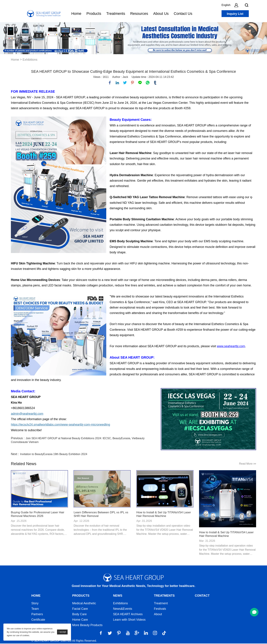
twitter (125, 83)
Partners (37, 615)
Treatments (116, 14)
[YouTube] (128, 633)
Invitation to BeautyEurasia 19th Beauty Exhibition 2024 (54, 455)
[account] (236, 5)
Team (35, 609)
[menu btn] (254, 612)
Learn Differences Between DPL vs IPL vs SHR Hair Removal (102, 514)
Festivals (160, 609)
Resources (139, 14)
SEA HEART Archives (128, 615)
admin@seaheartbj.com (27, 414)
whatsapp (148, 83)
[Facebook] (101, 633)
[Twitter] (110, 633)
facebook (110, 83)
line (140, 83)
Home (76, 14)
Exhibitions (30, 60)
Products (94, 14)
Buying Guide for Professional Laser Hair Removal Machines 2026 (39, 514)
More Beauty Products (87, 626)
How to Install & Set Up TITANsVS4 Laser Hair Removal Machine (165, 514)
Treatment (161, 604)
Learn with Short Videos (129, 620)
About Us (161, 14)
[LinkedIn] (146, 633)
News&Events (123, 609)
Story (35, 604)
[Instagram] (155, 633)
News (118, 596)
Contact (202, 596)
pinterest (133, 83)
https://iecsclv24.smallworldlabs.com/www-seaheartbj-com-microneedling (60, 425)
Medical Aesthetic (84, 604)
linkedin (117, 83)
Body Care (79, 615)
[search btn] (247, 5)
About (158, 615)
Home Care (80, 620)
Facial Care (80, 609)
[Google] (137, 633)
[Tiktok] (164, 633)
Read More (248, 464)
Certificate (38, 620)
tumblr (155, 83)
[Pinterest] (119, 633)
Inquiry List (235, 14)
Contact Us (183, 14)
